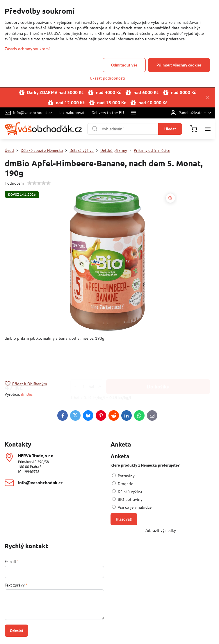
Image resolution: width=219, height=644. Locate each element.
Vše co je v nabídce (132, 507)
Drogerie (123, 484)
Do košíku (158, 358)
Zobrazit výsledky (160, 530)
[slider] (39, 183)
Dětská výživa (127, 492)
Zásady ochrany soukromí (27, 49)
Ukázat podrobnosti (107, 78)
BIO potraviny (127, 499)
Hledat (170, 129)
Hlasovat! (124, 519)
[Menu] (208, 129)
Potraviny (123, 476)
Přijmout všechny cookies (179, 65)
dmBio (27, 394)
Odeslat (17, 631)
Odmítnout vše (124, 65)
